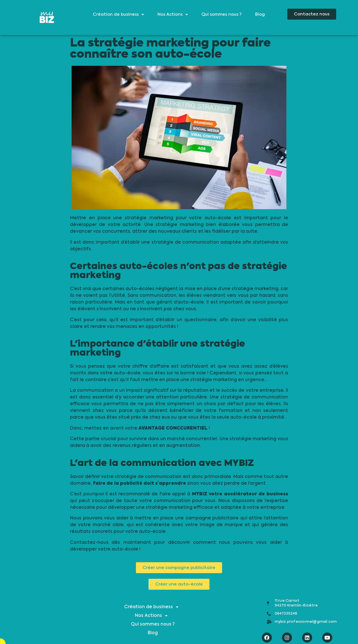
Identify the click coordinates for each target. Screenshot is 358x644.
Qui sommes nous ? (222, 14)
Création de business (118, 14)
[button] (312, 14)
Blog (260, 14)
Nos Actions (173, 14)
